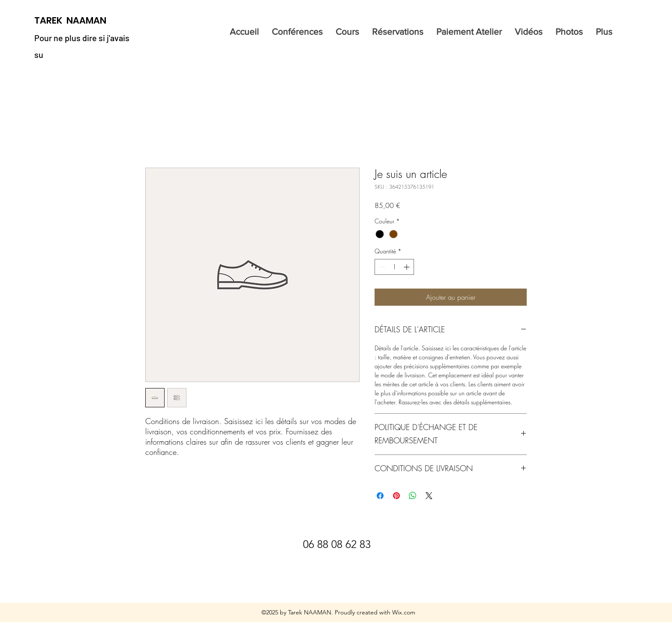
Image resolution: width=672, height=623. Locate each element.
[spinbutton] (394, 267)
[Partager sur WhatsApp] (413, 496)
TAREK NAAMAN (70, 20)
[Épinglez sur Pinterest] (396, 496)
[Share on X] (429, 496)
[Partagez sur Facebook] (380, 496)
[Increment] (407, 267)
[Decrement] (381, 267)
